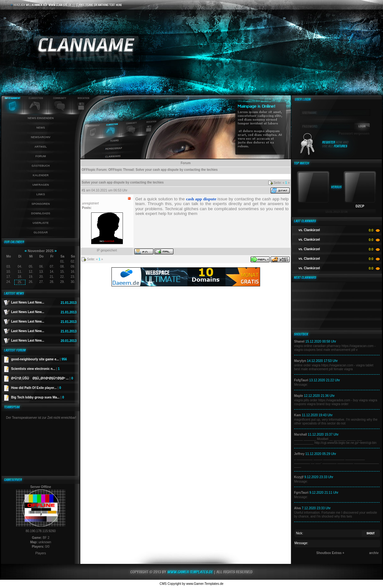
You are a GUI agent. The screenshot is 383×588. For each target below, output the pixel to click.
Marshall (301, 434)
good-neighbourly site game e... (39, 359)
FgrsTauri (301, 493)
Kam (298, 415)
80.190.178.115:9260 (41, 531)
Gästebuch (40, 166)
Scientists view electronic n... (35, 369)
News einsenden (41, 118)
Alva (297, 508)
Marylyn (300, 361)
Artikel (41, 147)
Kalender (41, 175)
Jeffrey (299, 454)
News (41, 128)
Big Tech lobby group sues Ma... (38, 397)
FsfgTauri (301, 380)
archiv (374, 553)
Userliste (41, 223)
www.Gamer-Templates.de (205, 584)
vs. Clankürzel (309, 230)
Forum (41, 156)
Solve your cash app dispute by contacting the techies (177, 170)
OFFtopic (89, 170)
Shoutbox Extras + (330, 553)
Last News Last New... (28, 302)
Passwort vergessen (354, 134)
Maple (299, 396)
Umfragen (41, 185)
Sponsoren (41, 204)
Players (40, 553)
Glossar (41, 232)
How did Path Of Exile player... (36, 388)
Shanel (299, 341)
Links (41, 194)
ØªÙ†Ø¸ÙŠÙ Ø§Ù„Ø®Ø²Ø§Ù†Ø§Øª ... (42, 378)
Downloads (41, 213)
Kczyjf (299, 477)
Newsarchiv (41, 137)
